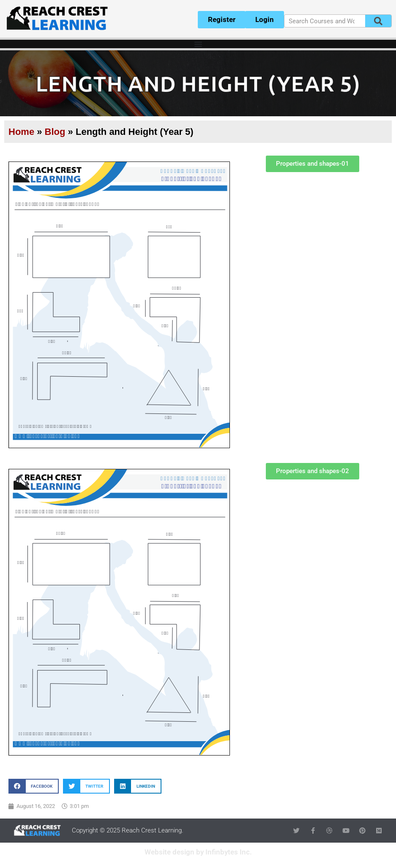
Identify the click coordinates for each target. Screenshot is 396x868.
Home (21, 132)
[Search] (378, 21)
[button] (34, 786)
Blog (55, 132)
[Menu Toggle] (198, 44)
